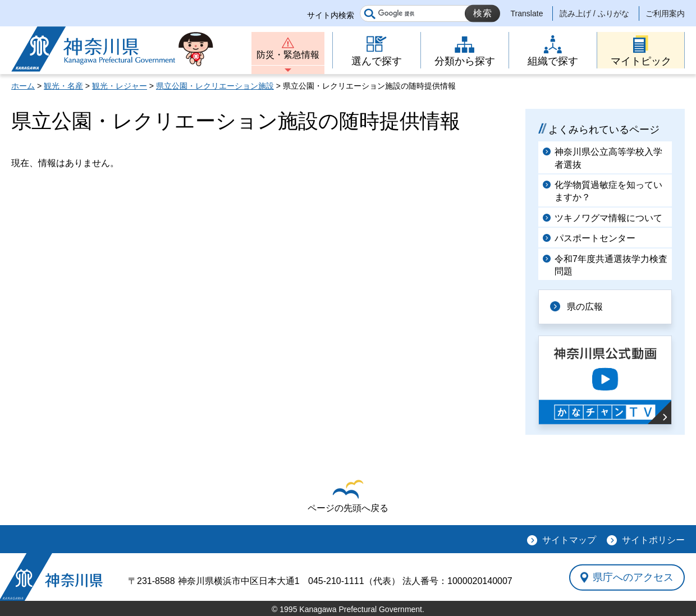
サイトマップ (569, 540)
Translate (527, 13)
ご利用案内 (665, 13)
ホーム (23, 86)
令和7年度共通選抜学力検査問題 (611, 265)
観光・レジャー (120, 86)
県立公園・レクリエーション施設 (215, 86)
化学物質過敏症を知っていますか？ (608, 191)
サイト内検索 (331, 15)
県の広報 (585, 307)
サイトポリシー (653, 540)
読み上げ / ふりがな (594, 13)
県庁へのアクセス (633, 577)
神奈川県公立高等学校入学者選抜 (608, 158)
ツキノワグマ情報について (608, 218)
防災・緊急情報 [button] (288, 55)
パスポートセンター (595, 238)
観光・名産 (63, 86)
